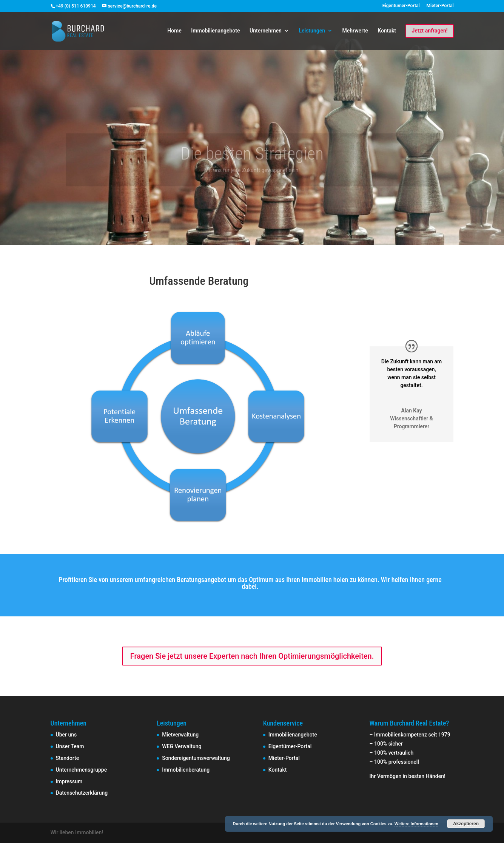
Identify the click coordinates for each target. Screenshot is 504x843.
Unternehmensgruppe (82, 770)
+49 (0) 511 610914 (76, 6)
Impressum (69, 781)
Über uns (66, 735)
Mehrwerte (355, 31)
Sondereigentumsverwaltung (196, 758)
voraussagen (419, 369)
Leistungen (312, 31)
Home (174, 31)
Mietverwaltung (180, 735)
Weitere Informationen (416, 824)
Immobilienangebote (215, 31)
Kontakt (387, 31)
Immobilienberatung (186, 770)
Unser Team (70, 746)
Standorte (68, 758)
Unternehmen (266, 31)
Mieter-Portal (440, 6)
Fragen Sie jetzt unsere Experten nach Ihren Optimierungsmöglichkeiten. (252, 656)
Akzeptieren (466, 824)
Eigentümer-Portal (401, 6)
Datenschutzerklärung (82, 793)
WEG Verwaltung (182, 746)
